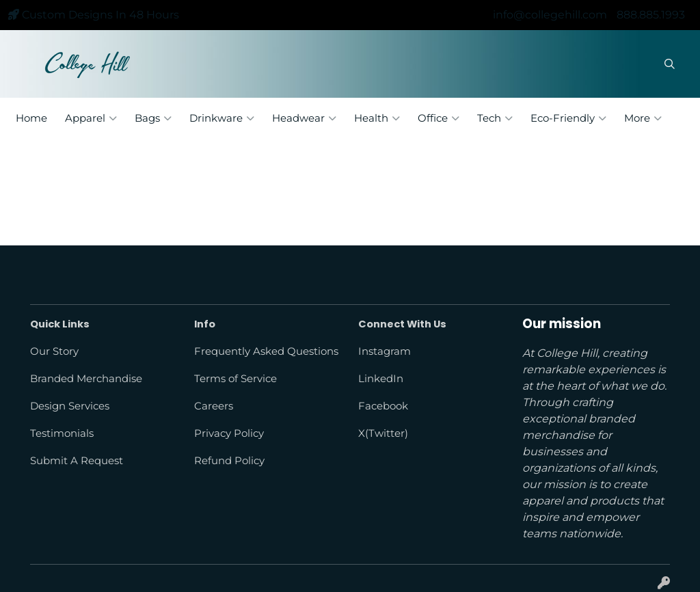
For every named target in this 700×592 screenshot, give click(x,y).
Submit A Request (77, 461)
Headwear (304, 118)
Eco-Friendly (568, 118)
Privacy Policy (229, 433)
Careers (214, 406)
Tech (495, 118)
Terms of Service (235, 379)
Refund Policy (229, 461)
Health (377, 118)
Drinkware (222, 118)
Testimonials (62, 433)
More (643, 118)
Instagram (385, 351)
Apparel (91, 118)
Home (31, 118)
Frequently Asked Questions (266, 351)
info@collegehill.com (550, 15)
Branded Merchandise (86, 379)
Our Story (54, 351)
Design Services (70, 406)
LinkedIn (381, 379)
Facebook (383, 406)
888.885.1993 (651, 15)
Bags (153, 118)
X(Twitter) (383, 433)
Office (439, 118)
